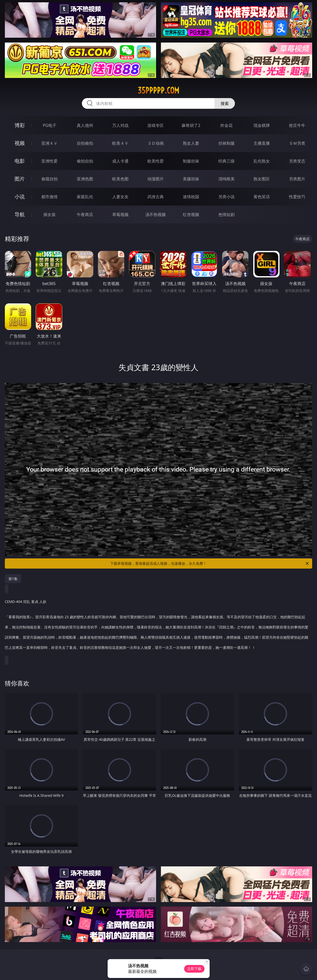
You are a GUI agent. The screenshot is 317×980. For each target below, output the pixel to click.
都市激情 (49, 197)
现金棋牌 (262, 125)
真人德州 (85, 125)
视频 (20, 143)
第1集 (13, 579)
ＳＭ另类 (297, 143)
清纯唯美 (226, 179)
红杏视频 (191, 214)
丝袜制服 (226, 143)
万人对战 (120, 125)
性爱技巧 (297, 197)
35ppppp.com (158, 90)
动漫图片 (156, 179)
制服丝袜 (191, 161)
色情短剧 (226, 214)
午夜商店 (85, 214)
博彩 (20, 125)
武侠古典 (156, 197)
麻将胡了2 (191, 125)
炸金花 (226, 125)
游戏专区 (156, 125)
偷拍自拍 (85, 161)
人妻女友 (120, 197)
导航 (20, 214)
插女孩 (49, 214)
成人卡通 (120, 161)
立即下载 (194, 969)
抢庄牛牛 (297, 125)
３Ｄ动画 (156, 143)
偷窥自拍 (49, 179)
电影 (20, 161)
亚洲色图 (85, 179)
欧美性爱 (156, 161)
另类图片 (297, 179)
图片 (20, 179)
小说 (20, 197)
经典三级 (226, 161)
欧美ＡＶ (120, 143)
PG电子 (50, 125)
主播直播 (262, 143)
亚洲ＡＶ (49, 143)
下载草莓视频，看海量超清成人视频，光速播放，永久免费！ (210, 563)
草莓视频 (120, 214)
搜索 (225, 103)
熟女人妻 (191, 143)
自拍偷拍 (85, 143)
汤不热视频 (156, 214)
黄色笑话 (262, 197)
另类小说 (226, 197)
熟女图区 (262, 179)
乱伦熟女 (262, 161)
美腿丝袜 (191, 179)
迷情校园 (191, 197)
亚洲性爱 (49, 161)
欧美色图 (120, 179)
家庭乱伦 (85, 197)
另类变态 (297, 161)
